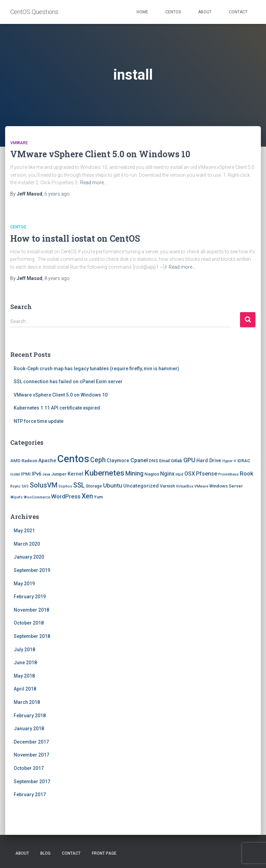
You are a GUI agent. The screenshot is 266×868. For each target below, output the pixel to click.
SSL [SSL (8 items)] (79, 485)
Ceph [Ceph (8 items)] (98, 460)
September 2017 (32, 782)
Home (142, 12)
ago (57, 194)
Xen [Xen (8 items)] (87, 496)
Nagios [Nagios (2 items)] (152, 474)
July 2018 (24, 650)
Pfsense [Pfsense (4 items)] (207, 474)
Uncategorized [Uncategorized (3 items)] (141, 486)
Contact (238, 12)
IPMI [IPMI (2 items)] (26, 474)
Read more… (94, 183)
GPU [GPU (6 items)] (189, 460)
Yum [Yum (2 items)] (98, 497)
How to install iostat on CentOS (75, 238)
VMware (19, 143)
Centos (173, 12)
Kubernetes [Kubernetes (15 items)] (104, 473)
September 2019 (32, 570)
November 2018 (31, 610)
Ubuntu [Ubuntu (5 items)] (113, 485)
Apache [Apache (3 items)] (47, 460)
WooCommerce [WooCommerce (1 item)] (37, 497)
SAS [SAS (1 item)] (25, 486)
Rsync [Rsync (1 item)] (15, 486)
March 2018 (27, 702)
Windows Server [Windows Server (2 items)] (226, 486)
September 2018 (32, 636)
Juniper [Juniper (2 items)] (59, 474)
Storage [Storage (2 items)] (94, 486)
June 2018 (25, 663)
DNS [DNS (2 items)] (153, 461)
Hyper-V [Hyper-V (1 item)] (229, 461)
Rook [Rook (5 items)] (247, 473)
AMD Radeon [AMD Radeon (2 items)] (24, 461)
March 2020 (27, 544)
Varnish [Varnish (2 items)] (167, 486)
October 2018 (29, 623)
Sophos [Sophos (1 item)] (65, 486)
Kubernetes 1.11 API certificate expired (57, 408)
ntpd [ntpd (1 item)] (179, 474)
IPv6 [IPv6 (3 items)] (37, 474)
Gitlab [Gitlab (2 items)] (177, 461)
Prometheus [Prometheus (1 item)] (228, 474)
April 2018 (25, 689)
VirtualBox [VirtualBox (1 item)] (185, 486)
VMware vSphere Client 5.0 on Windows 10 (100, 154)
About (205, 12)
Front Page (104, 853)
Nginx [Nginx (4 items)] (167, 474)
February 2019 (30, 597)
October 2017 (29, 768)
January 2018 (29, 729)
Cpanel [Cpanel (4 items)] (139, 460)
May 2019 (24, 584)
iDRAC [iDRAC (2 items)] (244, 461)
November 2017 (31, 755)
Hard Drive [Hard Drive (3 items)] (209, 460)
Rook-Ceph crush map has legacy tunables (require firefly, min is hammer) (96, 369)
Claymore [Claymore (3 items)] (118, 460)
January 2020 (29, 557)
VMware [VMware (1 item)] (201, 486)
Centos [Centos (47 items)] (73, 459)
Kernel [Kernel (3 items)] (75, 474)
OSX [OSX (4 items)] (190, 474)
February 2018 (30, 716)
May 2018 (24, 676)
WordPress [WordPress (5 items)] (66, 496)
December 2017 (31, 742)
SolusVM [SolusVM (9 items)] (44, 485)
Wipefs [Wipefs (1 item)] (16, 497)
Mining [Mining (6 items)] (134, 473)
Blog (45, 853)
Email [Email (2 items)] (164, 461)
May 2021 (24, 531)
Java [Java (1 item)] (46, 474)
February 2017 (30, 794)
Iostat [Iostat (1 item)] (15, 474)
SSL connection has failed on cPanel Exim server (68, 382)
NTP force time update (39, 421)
